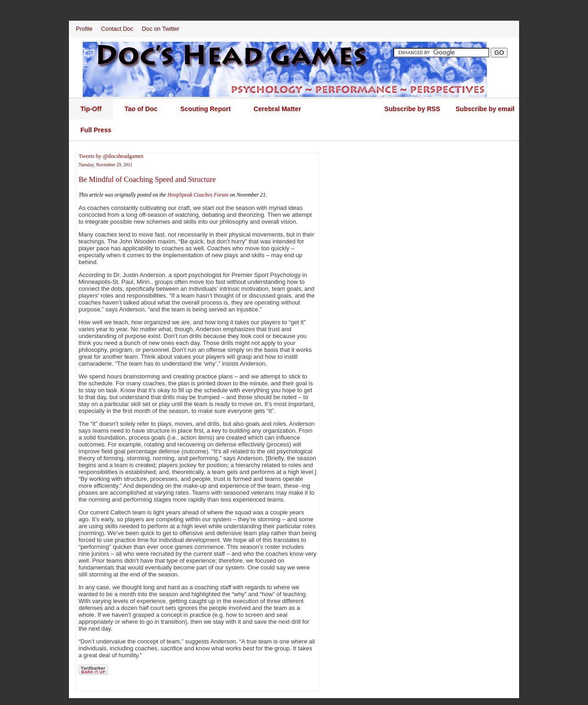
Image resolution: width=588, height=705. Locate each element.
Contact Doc (117, 29)
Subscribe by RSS (412, 109)
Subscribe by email (485, 109)
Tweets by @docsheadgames (111, 156)
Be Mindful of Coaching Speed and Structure (147, 179)
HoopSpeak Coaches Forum (198, 195)
